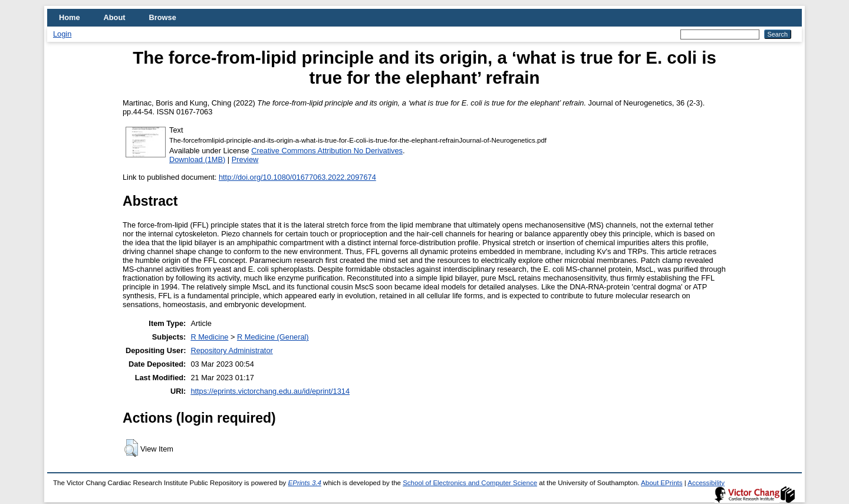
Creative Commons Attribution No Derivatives (327, 151)
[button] (131, 448)
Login (62, 34)
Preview (245, 159)
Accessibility (706, 483)
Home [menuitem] (70, 17)
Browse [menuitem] (163, 17)
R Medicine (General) (273, 337)
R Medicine (209, 337)
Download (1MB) (197, 159)
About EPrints (662, 483)
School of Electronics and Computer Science (470, 483)
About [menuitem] (115, 17)
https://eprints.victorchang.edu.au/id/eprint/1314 (270, 391)
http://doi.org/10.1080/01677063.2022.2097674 (297, 177)
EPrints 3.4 (305, 483)
